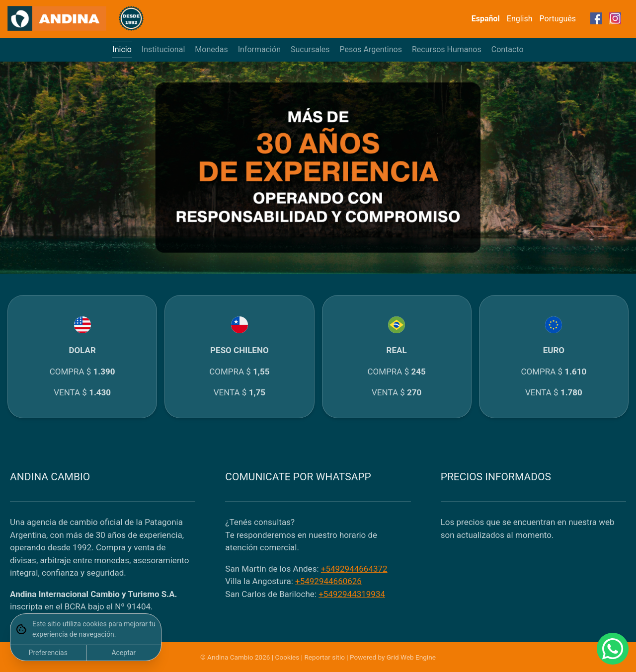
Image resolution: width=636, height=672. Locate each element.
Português (558, 19)
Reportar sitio (324, 657)
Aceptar (123, 653)
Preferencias (48, 653)
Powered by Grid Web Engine (393, 657)
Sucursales (310, 49)
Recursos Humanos (447, 49)
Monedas (211, 49)
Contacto (508, 49)
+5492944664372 (354, 569)
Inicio (122, 49)
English (520, 19)
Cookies (287, 657)
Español (486, 19)
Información (259, 49)
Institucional (163, 49)
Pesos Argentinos (371, 49)
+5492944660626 (328, 581)
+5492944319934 (352, 594)
